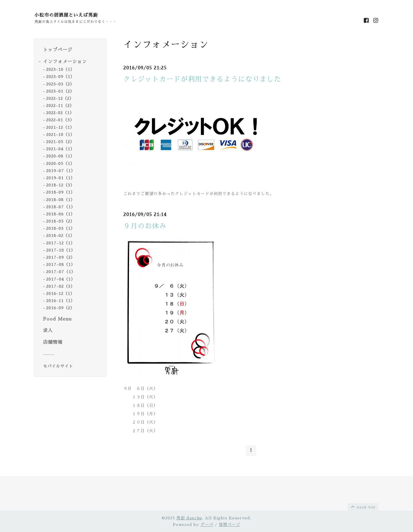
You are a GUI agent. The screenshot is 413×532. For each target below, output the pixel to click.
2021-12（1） (60, 127)
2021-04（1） (60, 149)
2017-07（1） (61, 272)
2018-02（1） (60, 236)
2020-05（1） (60, 164)
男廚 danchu (189, 518)
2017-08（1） (61, 265)
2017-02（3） (61, 286)
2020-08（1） (60, 156)
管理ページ (230, 525)
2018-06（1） (61, 214)
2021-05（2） (60, 142)
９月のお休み (145, 226)
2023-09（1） (60, 77)
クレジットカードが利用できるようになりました (202, 79)
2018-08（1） (61, 200)
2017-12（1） (61, 243)
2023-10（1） (60, 69)
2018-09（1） (61, 192)
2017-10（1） (61, 250)
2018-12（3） (60, 185)
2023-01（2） (60, 91)
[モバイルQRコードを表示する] (72, 366)
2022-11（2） (60, 106)
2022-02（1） (60, 113)
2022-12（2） (60, 98)
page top (363, 506)
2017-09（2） (61, 257)
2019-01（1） (61, 178)
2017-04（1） (61, 279)
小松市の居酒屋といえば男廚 (66, 15)
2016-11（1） (61, 301)
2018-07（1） (61, 207)
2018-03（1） (61, 228)
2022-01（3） (60, 120)
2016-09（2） (60, 308)
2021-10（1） (60, 135)
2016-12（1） (60, 294)
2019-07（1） (61, 171)
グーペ (207, 525)
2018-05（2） (60, 221)
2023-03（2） (60, 84)
